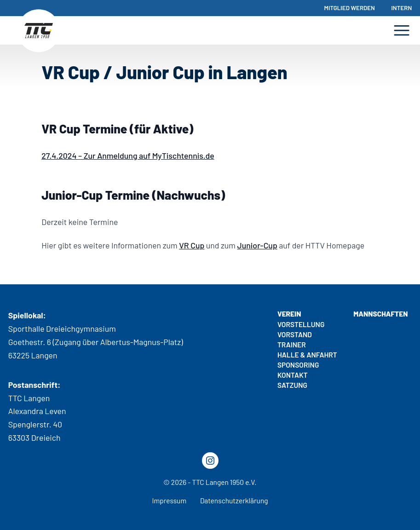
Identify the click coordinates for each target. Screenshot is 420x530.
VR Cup (192, 245)
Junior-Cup (257, 245)
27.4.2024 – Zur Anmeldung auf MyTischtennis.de (128, 156)
